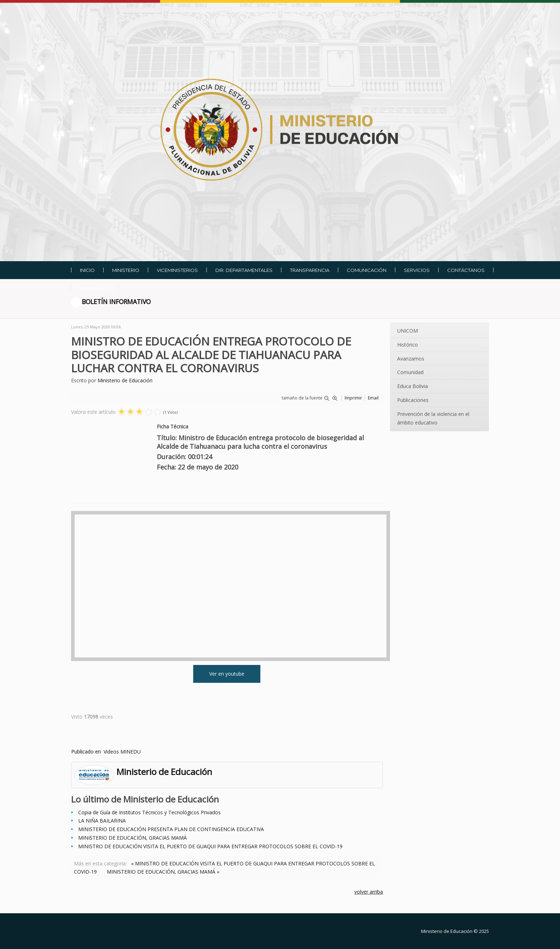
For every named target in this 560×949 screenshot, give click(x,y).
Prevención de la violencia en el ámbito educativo (433, 418)
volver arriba (369, 892)
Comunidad (410, 372)
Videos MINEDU (122, 752)
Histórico (407, 345)
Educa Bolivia (412, 386)
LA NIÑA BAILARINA (102, 821)
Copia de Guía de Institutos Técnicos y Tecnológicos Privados (149, 812)
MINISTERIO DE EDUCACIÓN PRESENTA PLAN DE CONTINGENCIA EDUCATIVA (171, 829)
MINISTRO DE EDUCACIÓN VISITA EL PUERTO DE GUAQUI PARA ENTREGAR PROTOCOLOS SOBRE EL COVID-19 (210, 846)
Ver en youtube (227, 674)
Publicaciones (413, 400)
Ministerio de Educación (125, 380)
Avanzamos (411, 359)
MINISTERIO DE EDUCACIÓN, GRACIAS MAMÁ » (163, 872)
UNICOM (407, 331)
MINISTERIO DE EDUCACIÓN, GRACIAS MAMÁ (132, 838)
